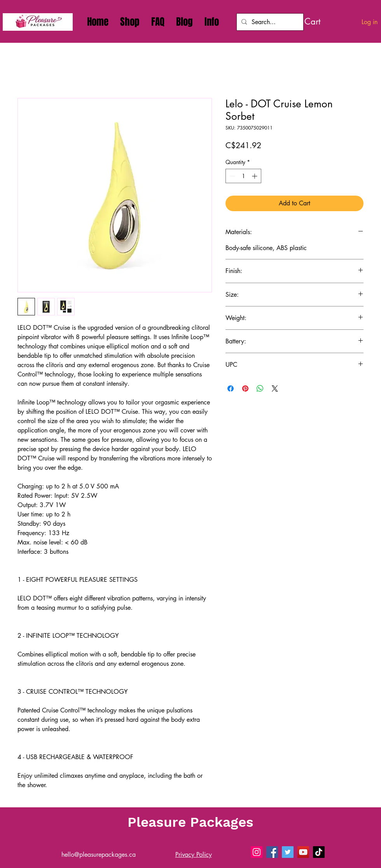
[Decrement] (232, 176)
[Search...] (269, 22)
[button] (212, 22)
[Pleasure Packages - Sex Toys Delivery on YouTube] (303, 852)
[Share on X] (275, 388)
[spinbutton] (243, 176)
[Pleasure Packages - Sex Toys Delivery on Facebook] (272, 852)
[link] (322, 21)
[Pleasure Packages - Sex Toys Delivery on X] (288, 852)
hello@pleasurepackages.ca (99, 855)
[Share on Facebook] (231, 388)
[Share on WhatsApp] (260, 388)
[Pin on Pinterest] (245, 388)
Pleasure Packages (190, 822)
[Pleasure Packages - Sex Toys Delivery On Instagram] (257, 852)
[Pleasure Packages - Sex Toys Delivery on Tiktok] (319, 852)
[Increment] (255, 176)
